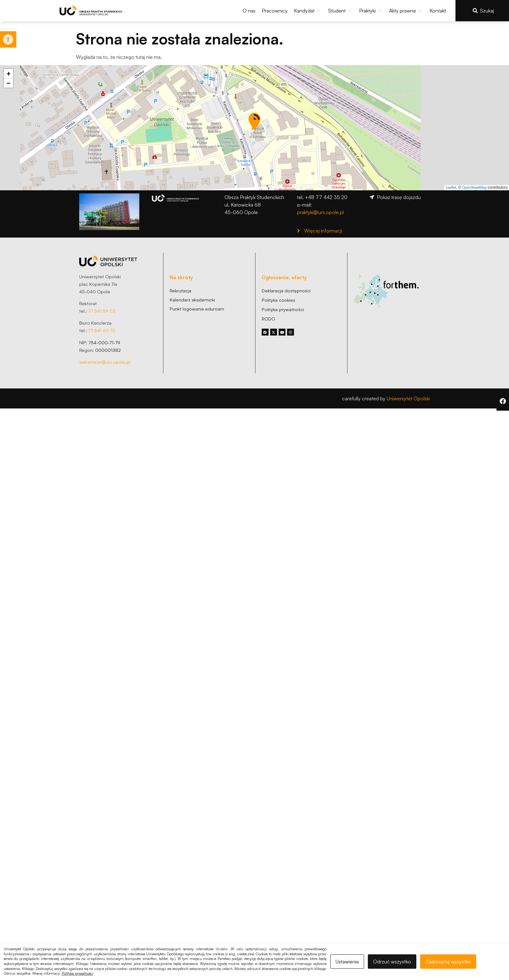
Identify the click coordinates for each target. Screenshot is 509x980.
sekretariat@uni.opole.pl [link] (105, 362)
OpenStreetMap (474, 187)
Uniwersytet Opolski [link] (408, 398)
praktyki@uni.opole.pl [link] (320, 212)
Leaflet (451, 187)
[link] (8, 39)
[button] (308, 11)
